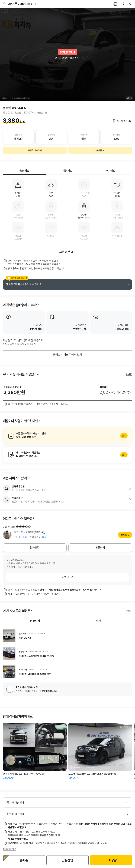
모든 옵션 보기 (67, 252)
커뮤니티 (35, 621)
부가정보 (111, 171)
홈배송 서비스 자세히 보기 (67, 355)
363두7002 (22, 4)
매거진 (100, 621)
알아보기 (67, 436)
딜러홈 (124, 535)
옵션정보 (24, 171)
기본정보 (67, 171)
